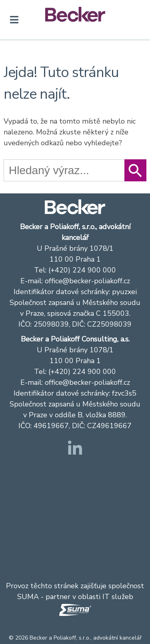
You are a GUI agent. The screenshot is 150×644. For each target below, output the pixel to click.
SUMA (28, 597)
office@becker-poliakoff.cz (87, 281)
